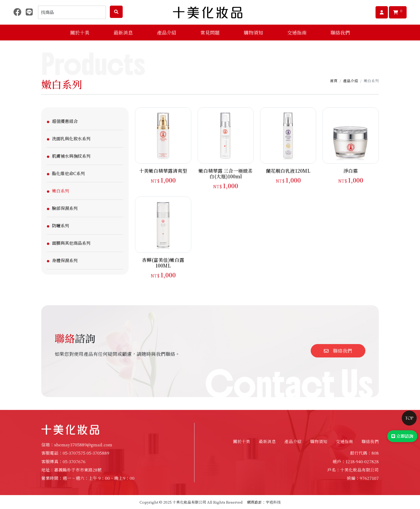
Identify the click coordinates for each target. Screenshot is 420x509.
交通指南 (297, 32)
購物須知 (319, 441)
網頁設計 (254, 502)
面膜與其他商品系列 (71, 243)
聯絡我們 (340, 32)
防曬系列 (61, 226)
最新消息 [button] (123, 32)
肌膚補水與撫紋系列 (71, 156)
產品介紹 (351, 81)
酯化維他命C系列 (68, 173)
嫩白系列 (61, 191)
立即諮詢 (402, 436)
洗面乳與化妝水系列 (71, 139)
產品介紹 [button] (167, 32)
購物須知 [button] (253, 32)
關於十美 (242, 441)
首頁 (334, 81)
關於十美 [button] (80, 32)
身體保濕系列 (65, 260)
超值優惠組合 (65, 121)
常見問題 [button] (210, 32)
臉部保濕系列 (65, 208)
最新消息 (267, 441)
